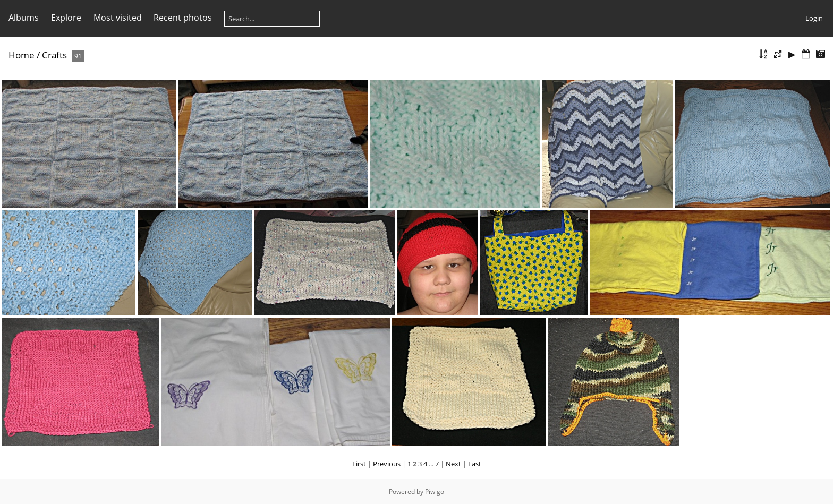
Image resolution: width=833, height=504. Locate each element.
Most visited (118, 18)
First (359, 464)
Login (814, 18)
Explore (66, 18)
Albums (24, 18)
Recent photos (183, 18)
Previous (387, 464)
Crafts (54, 55)
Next (453, 464)
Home (22, 55)
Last (475, 464)
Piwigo (435, 492)
